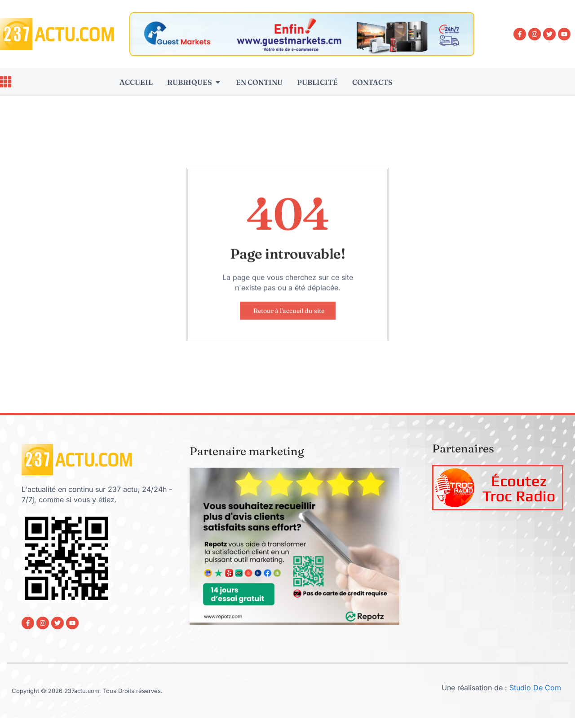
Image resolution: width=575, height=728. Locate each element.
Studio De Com (536, 689)
